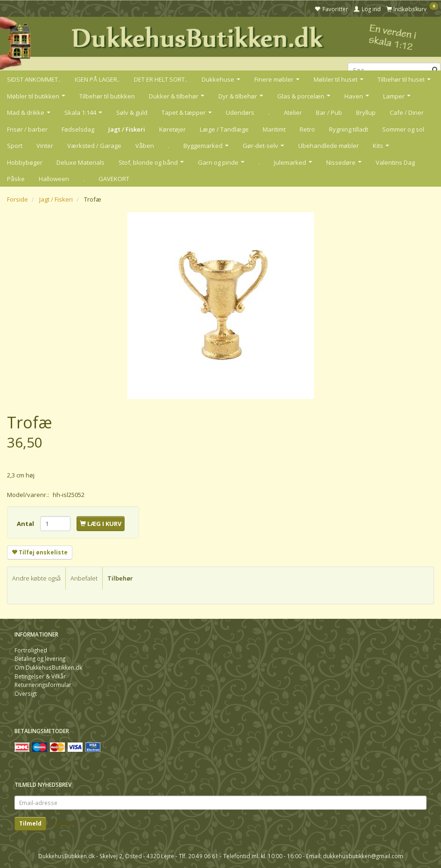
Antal (26, 524)
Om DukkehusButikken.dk (48, 667)
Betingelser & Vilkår (40, 676)
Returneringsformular (43, 685)
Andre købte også (36, 578)
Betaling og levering (40, 658)
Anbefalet (84, 578)
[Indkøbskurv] (412, 8)
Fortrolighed (31, 650)
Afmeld (63, 823)
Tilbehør (120, 578)
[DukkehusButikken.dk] (220, 42)
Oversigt (26, 693)
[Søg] (435, 70)
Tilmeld (30, 823)
